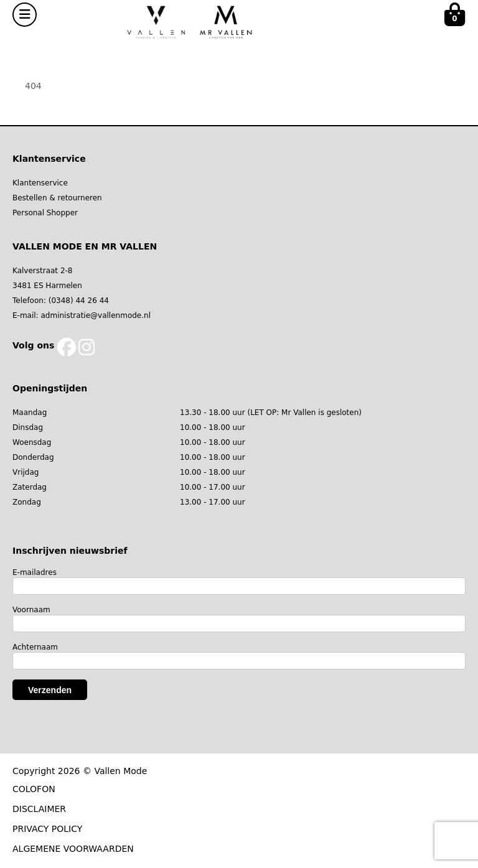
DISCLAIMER (39, 809)
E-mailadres (35, 572)
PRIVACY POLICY (47, 829)
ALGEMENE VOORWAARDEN (73, 849)
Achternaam (35, 647)
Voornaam (31, 610)
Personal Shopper (45, 213)
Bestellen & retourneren (57, 198)
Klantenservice (40, 183)
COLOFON (34, 789)
